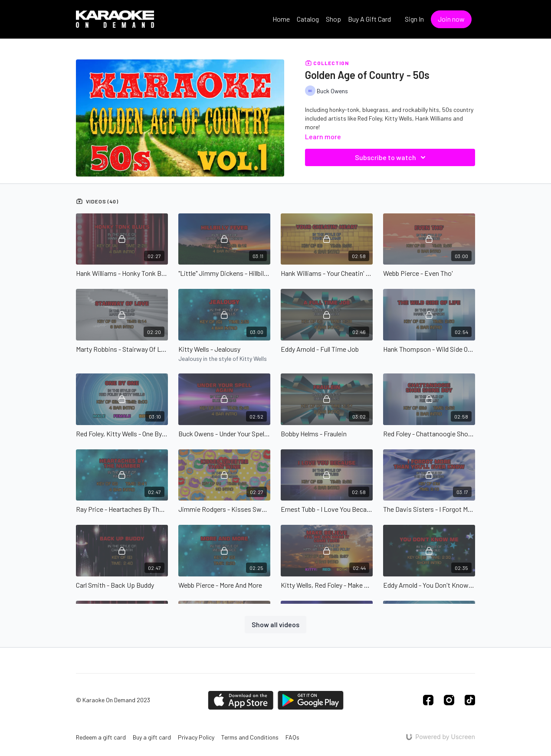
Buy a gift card (152, 737)
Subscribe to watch (392, 157)
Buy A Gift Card (369, 19)
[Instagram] (449, 700)
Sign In (414, 19)
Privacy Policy (196, 737)
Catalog (308, 19)
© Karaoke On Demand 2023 (113, 700)
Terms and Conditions (250, 737)
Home (281, 19)
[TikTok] (470, 700)
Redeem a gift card (101, 737)
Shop (333, 19)
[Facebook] (428, 700)
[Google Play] (311, 700)
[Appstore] (241, 700)
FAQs (292, 737)
